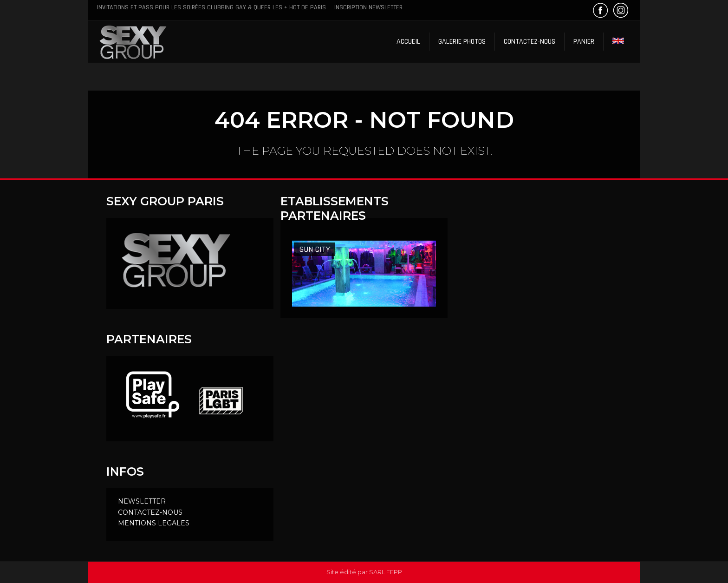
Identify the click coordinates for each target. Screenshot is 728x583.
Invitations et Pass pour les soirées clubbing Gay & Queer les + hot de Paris (211, 7)
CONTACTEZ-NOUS (150, 512)
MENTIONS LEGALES (154, 523)
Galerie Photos (462, 42)
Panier (584, 42)
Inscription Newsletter (368, 7)
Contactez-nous (530, 42)
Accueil (408, 42)
